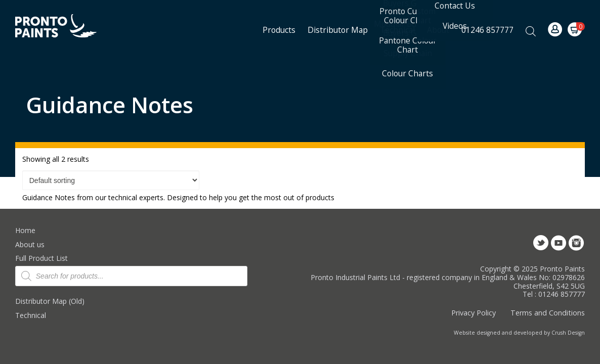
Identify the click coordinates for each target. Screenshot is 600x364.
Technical (31, 315)
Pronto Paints (65, 27)
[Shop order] (111, 180)
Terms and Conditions (548, 313)
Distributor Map (338, 30)
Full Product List (41, 258)
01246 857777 (487, 30)
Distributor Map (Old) (50, 301)
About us (30, 244)
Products (279, 30)
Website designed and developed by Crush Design (519, 333)
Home (25, 230)
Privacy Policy (474, 313)
